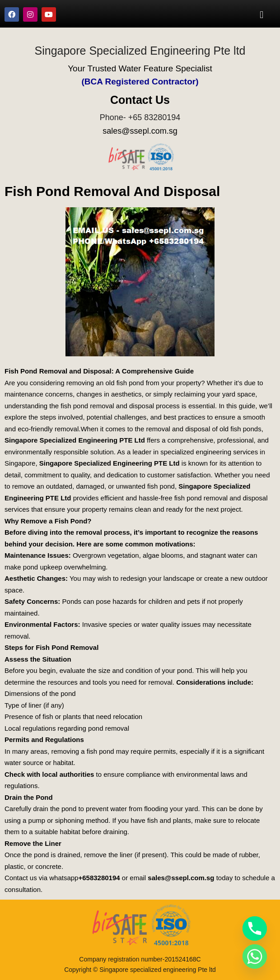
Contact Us (140, 100)
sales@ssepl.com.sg (140, 131)
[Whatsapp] (255, 957)
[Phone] (255, 929)
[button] (262, 14)
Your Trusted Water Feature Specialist (140, 68)
